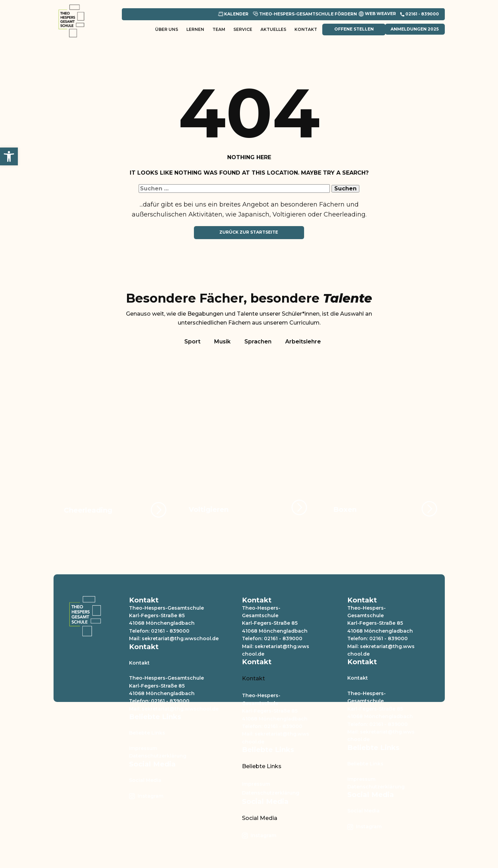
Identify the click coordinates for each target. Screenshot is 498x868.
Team (219, 29)
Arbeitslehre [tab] (303, 342)
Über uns (167, 29)
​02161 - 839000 (420, 14)
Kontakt (306, 29)
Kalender (233, 14)
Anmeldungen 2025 (415, 29)
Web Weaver (377, 14)
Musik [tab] (222, 342)
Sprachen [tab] (258, 342)
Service (243, 29)
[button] (9, 156)
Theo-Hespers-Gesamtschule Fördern (305, 14)
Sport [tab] (192, 342)
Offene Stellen (354, 29)
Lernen (195, 29)
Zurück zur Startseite (249, 232)
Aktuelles (273, 29)
